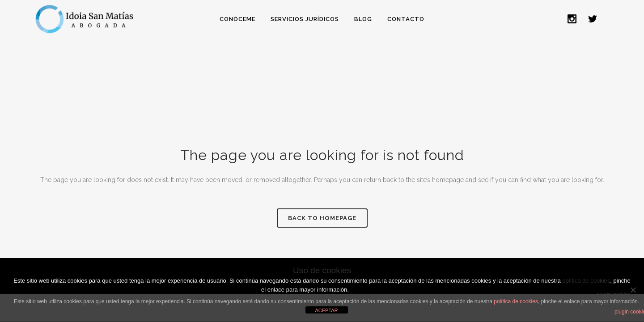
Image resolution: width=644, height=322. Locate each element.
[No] (633, 290)
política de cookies (516, 301)
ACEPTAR (326, 310)
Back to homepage (322, 218)
